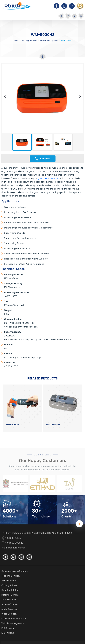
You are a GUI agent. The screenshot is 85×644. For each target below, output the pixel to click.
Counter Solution (10, 590)
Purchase (43, 159)
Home (15, 41)
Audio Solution (9, 609)
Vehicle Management (13, 623)
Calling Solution (10, 585)
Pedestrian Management (14, 619)
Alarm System (9, 581)
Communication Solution (15, 571)
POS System (8, 628)
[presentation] (5, 97)
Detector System (10, 595)
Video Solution (9, 614)
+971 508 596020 (12, 543)
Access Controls (10, 604)
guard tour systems (48, 178)
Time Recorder (9, 600)
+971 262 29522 (11, 538)
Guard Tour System (49, 41)
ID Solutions (8, 633)
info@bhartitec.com (14, 548)
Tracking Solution (29, 41)
